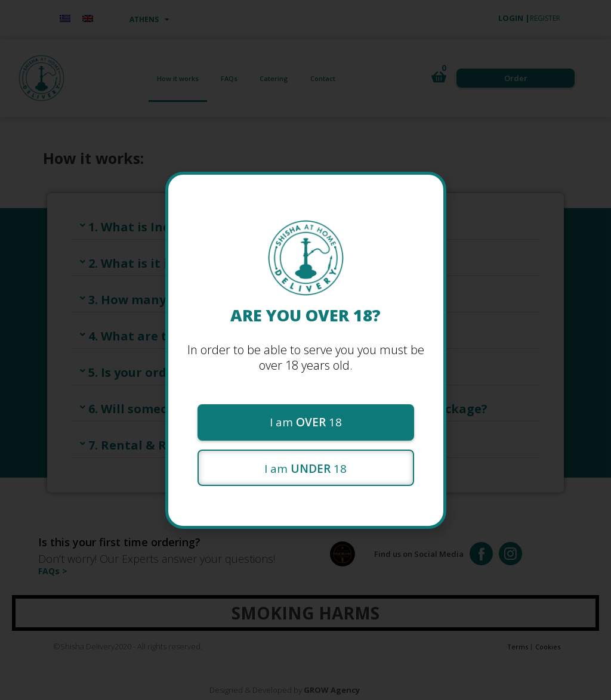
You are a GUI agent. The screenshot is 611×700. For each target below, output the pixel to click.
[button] (306, 422)
